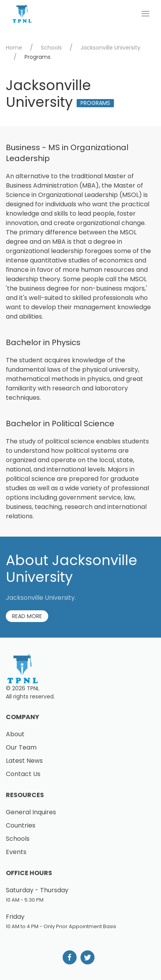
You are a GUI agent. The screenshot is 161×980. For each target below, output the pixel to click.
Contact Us (23, 774)
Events (16, 852)
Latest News (24, 761)
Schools (51, 48)
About (15, 734)
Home (14, 48)
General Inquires (31, 812)
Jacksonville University (110, 48)
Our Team (21, 747)
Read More (27, 616)
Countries (21, 825)
